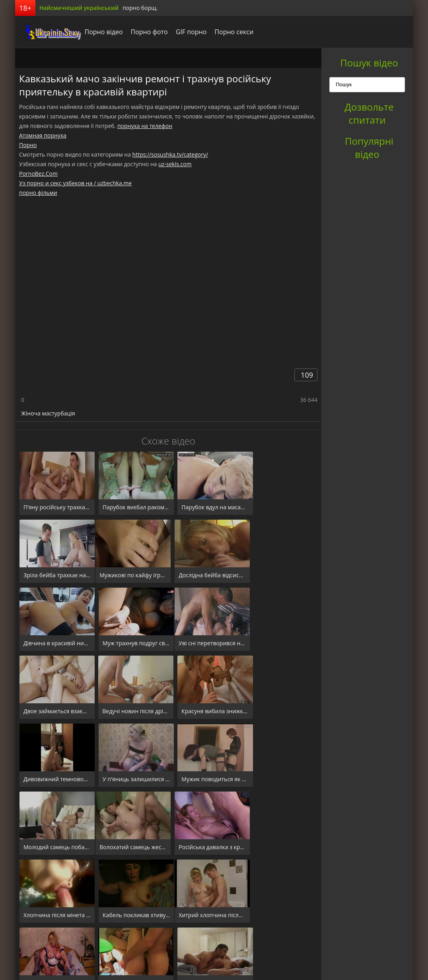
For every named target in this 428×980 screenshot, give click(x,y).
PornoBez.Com (38, 174)
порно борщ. (140, 8)
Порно (28, 145)
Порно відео (98, 32)
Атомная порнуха (43, 135)
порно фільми (38, 193)
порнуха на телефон (145, 126)
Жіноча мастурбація (48, 413)
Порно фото (143, 32)
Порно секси (228, 32)
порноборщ (45, 32)
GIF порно (185, 32)
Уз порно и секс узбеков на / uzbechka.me (75, 183)
